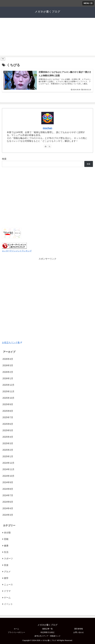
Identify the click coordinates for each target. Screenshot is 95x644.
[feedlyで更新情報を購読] (46, 146)
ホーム (16, 629)
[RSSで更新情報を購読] (49, 146)
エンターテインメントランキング (17, 251)
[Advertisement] (47, 38)
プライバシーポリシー (16, 632)
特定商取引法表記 (47, 632)
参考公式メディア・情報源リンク (47, 636)
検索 (4, 159)
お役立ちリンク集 (12, 343)
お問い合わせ (79, 632)
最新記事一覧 (47, 629)
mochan (47, 128)
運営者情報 (79, 629)
